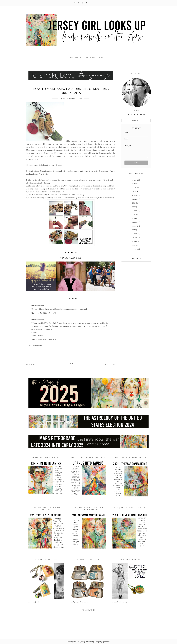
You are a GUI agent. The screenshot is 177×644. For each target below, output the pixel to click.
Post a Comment (35, 346)
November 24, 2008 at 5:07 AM (44, 313)
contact (78, 57)
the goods (102, 57)
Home (71, 364)
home (71, 57)
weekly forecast (90, 57)
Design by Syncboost (102, 642)
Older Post (110, 364)
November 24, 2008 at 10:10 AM (44, 340)
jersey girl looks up (87, 642)
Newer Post (31, 364)
